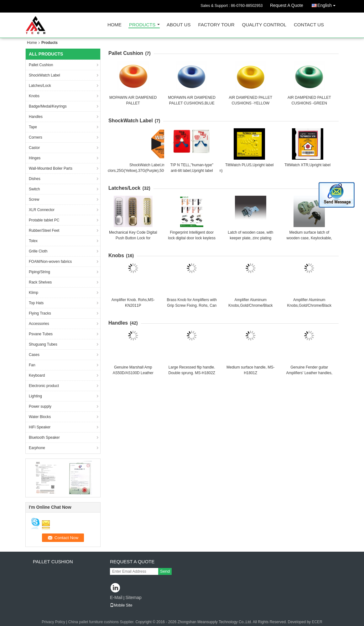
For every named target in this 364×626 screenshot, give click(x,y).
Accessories (39, 324)
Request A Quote (287, 5)
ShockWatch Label (44, 75)
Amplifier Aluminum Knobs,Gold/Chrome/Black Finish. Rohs (250, 305)
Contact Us (309, 25)
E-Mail (116, 597)
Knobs (34, 96)
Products (142, 25)
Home (114, 25)
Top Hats (36, 303)
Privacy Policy (53, 622)
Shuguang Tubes (43, 344)
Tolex (33, 241)
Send (165, 571)
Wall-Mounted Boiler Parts (51, 168)
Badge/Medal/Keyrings (48, 106)
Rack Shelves (40, 282)
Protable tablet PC (44, 220)
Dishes (35, 179)
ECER (317, 622)
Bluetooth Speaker (44, 438)
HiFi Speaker (40, 427)
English (328, 4)
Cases (34, 355)
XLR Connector (42, 210)
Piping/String (39, 272)
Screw (34, 199)
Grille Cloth (38, 251)
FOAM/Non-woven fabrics (50, 262)
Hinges (35, 158)
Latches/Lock (40, 86)
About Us (179, 25)
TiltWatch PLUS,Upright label (250, 165)
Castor (34, 148)
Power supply (40, 406)
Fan (32, 365)
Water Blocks (40, 417)
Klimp (34, 293)
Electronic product (44, 386)
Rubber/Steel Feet (44, 231)
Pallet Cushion (41, 65)
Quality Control (264, 25)
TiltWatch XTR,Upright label (307, 165)
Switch (34, 189)
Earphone (37, 448)
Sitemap (133, 597)
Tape (33, 127)
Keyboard (37, 375)
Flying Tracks (40, 313)
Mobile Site (121, 605)
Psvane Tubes (41, 334)
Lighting (35, 396)
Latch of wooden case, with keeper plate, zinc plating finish (250, 238)
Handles (36, 117)
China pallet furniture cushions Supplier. (102, 622)
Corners (36, 137)
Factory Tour (216, 25)
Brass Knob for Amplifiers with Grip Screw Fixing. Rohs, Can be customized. (192, 305)
